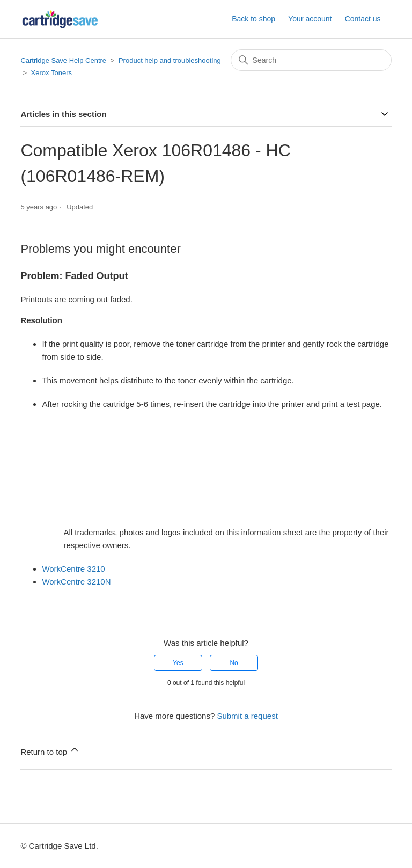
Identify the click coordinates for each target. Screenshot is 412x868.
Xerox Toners (51, 73)
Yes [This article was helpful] (178, 663)
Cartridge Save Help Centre (63, 60)
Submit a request (247, 716)
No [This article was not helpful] (234, 663)
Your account (310, 19)
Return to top (50, 750)
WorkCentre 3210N (76, 582)
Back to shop (253, 19)
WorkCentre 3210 (73, 569)
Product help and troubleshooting (170, 60)
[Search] (311, 60)
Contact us (363, 19)
